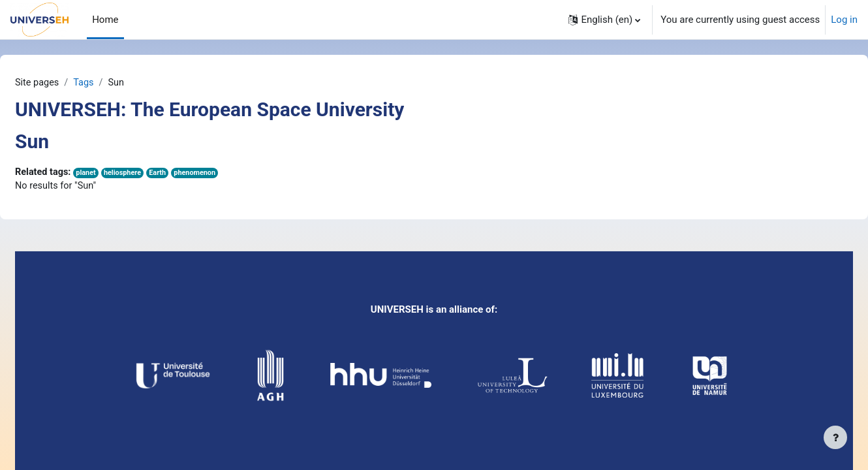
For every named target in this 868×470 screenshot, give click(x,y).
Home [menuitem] (105, 20)
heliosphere (158, 174)
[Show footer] (835, 437)
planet (120, 174)
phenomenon (233, 174)
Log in (844, 20)
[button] (604, 20)
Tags (117, 83)
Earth (194, 174)
